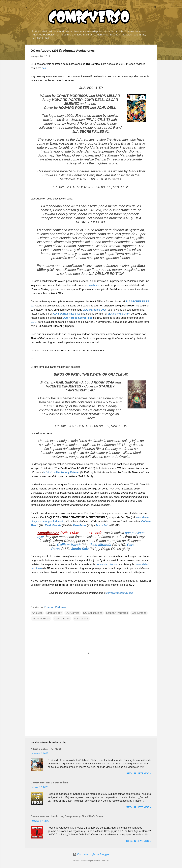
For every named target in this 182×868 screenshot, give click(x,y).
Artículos (37, 613)
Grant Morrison (41, 619)
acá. (44, 68)
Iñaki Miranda (62, 619)
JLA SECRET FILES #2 (66, 314)
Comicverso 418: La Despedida (49, 783)
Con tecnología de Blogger (91, 854)
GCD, (34, 322)
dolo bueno (94, 285)
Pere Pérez (80, 525)
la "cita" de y (61, 472)
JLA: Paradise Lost (94, 310)
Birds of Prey (54, 613)
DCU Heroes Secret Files (77, 318)
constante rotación (106, 564)
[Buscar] (155, 8)
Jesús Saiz (102, 525)
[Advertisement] (91, 709)
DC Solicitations (93, 613)
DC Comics (73, 613)
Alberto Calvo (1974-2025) (47, 749)
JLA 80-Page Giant (119, 314)
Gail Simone (139, 613)
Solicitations (81, 619)
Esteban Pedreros (117, 613)
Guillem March (69, 545)
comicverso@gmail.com (120, 593)
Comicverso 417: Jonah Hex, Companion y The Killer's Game (67, 817)
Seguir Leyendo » (139, 774)
